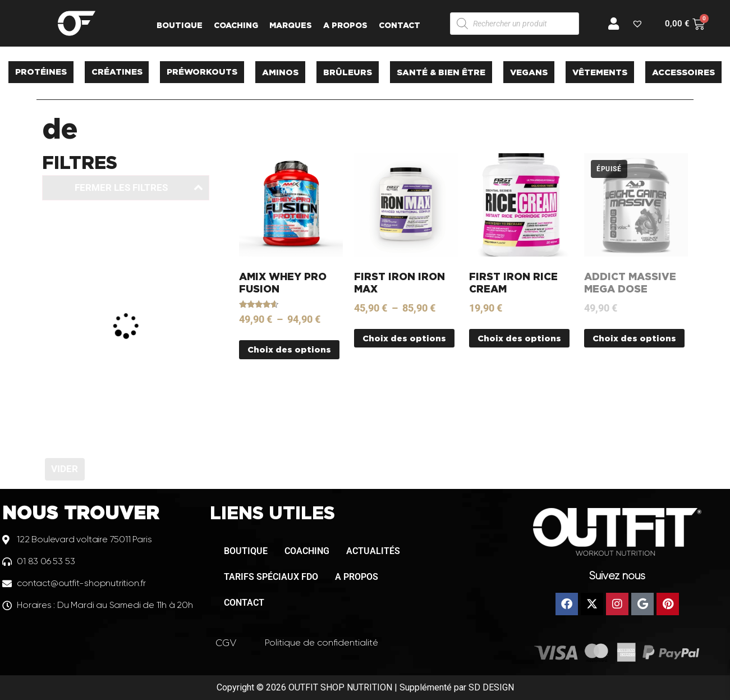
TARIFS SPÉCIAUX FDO (271, 577)
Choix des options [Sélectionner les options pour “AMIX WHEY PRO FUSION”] (289, 349)
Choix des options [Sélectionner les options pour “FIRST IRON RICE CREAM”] (519, 338)
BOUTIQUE (180, 25)
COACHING (236, 25)
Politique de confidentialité (322, 642)
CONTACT (400, 25)
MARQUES (291, 25)
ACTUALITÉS (373, 551)
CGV (226, 643)
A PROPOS (345, 25)
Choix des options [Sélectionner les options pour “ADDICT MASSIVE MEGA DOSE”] (634, 338)
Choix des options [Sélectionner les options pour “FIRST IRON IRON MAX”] (404, 338)
